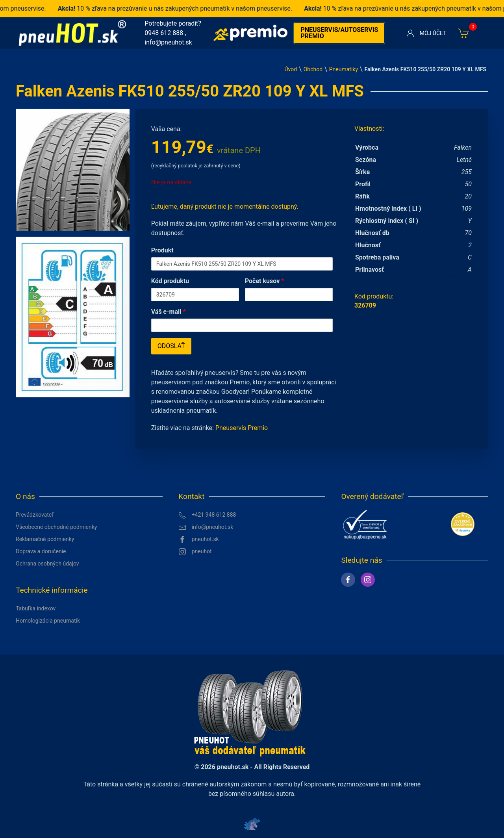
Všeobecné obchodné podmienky (56, 527)
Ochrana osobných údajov (47, 564)
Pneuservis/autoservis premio (339, 33)
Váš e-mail (169, 312)
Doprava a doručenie (41, 551)
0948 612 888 (164, 33)
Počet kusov (265, 281)
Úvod (291, 69)
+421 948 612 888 (207, 515)
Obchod (313, 69)
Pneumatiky (344, 69)
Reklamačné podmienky (45, 539)
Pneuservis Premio (242, 428)
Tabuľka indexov (36, 608)
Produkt (162, 250)
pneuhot (195, 552)
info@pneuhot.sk (168, 42)
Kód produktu (170, 281)
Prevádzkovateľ (35, 515)
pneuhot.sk (199, 540)
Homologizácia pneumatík (48, 621)
